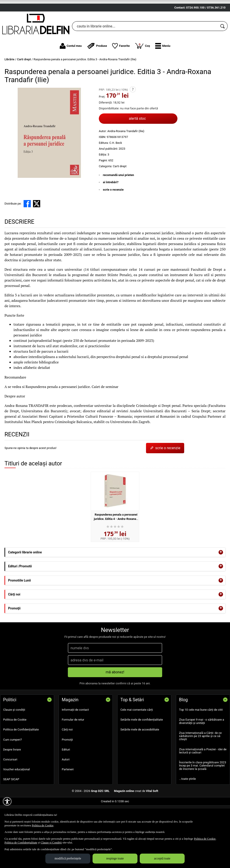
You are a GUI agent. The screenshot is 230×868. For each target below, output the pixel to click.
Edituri (66, 776)
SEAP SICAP (11, 806)
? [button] (133, 115)
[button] (163, 72)
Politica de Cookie (15, 746)
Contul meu (71, 72)
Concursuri (10, 786)
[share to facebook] (27, 230)
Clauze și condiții (14, 736)
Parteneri (68, 796)
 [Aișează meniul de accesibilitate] (7, 801)
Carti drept (120, 192)
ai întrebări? (111, 209)
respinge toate (115, 858)
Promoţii (67, 766)
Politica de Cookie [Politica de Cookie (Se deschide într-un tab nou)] (43, 825)
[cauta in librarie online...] (145, 52)
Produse (97, 72)
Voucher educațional (17, 796)
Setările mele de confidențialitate (142, 746)
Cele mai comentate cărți (137, 736)
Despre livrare (12, 776)
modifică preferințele (68, 858)
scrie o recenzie (113, 216)
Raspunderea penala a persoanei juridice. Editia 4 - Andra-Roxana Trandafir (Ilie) (116, 545)
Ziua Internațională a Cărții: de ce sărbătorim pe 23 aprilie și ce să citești (200, 762)
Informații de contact (75, 736)
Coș (142, 72)
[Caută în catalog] (223, 52)
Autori (66, 786)
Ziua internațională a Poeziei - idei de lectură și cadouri (203, 777)
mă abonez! (115, 698)
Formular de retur (73, 746)
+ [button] (221, 579)
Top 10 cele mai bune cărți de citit (201, 736)
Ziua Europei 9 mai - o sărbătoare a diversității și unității (202, 747)
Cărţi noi (67, 756)
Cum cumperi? (13, 766)
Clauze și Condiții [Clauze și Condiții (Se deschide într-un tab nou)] (51, 842)
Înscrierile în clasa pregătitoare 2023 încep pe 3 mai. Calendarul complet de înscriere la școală (203, 792)
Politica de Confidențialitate (21, 756)
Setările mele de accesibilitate (140, 756)
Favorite (121, 72)
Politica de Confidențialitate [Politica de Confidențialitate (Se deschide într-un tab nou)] (21, 842)
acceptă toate (162, 858)
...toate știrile (187, 805)
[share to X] (37, 230)
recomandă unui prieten (118, 201)
